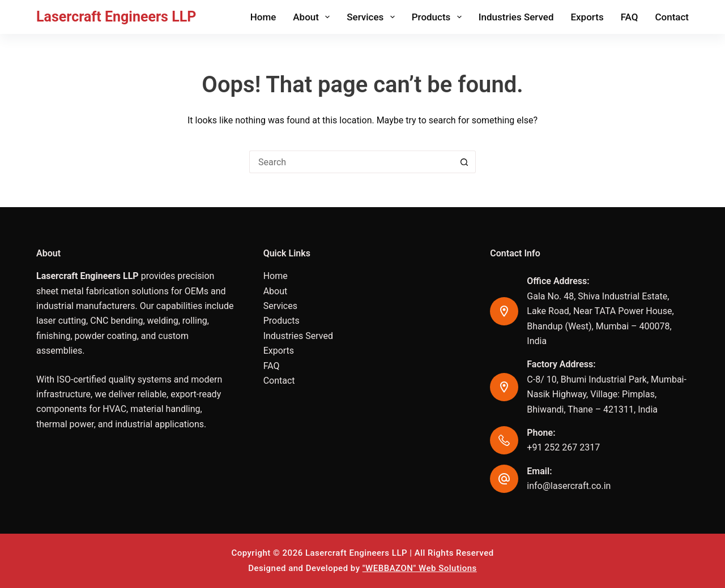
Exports (587, 17)
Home (263, 17)
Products (439, 17)
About (314, 17)
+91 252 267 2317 (563, 447)
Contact (672, 17)
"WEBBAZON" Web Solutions (420, 568)
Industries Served (516, 17)
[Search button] (464, 162)
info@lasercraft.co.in (569, 486)
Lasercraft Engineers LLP (116, 17)
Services (373, 17)
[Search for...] (351, 162)
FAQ (630, 17)
